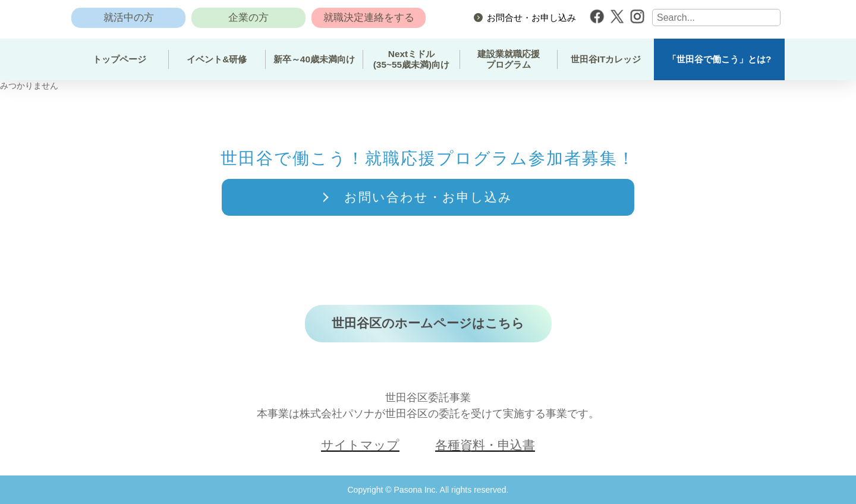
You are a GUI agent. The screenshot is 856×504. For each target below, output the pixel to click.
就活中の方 (129, 18)
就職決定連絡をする (369, 18)
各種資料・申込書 (485, 446)
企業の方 (248, 18)
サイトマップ (360, 446)
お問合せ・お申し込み (531, 18)
